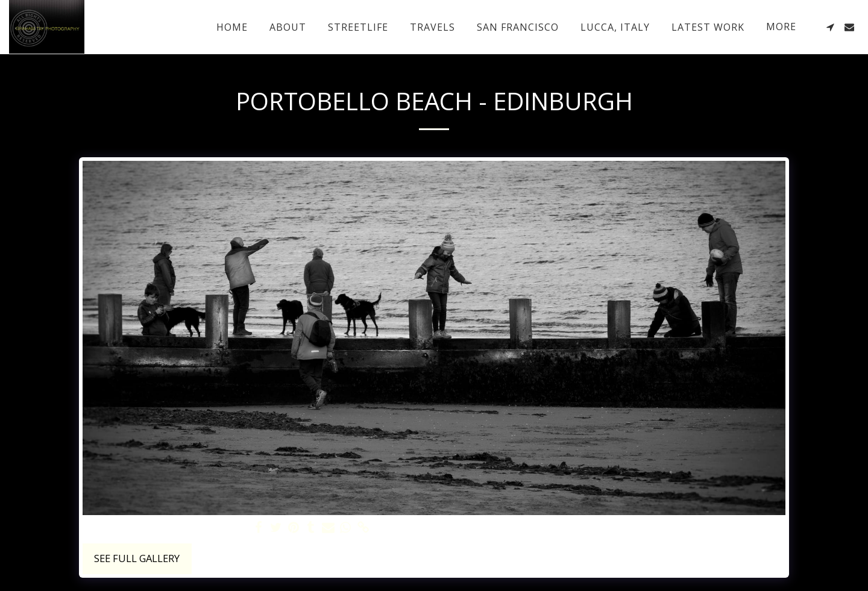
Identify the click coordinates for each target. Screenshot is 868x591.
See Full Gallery (137, 558)
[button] (830, 27)
